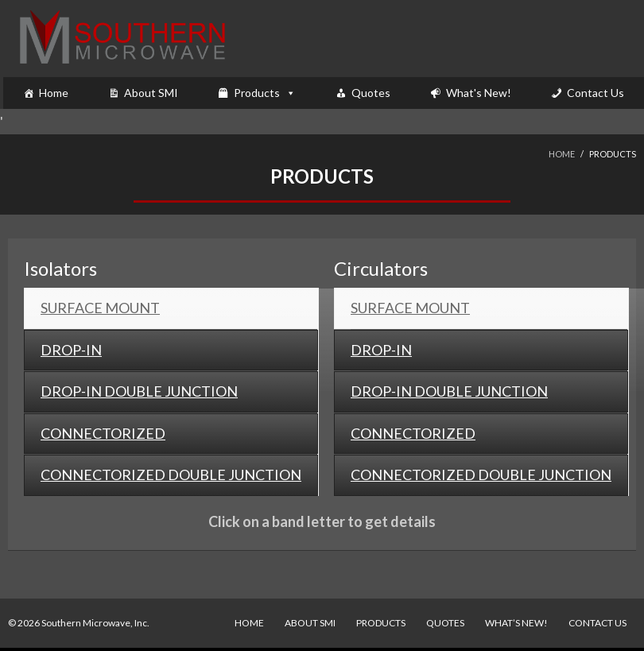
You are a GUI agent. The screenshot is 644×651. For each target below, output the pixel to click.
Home (54, 93)
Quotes (371, 93)
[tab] (171, 308)
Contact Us (596, 93)
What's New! (479, 93)
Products (257, 93)
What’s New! (516, 623)
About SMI (151, 93)
